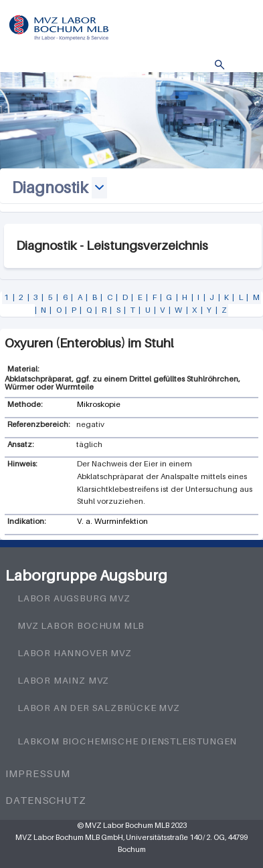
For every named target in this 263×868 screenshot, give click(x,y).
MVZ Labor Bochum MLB (81, 625)
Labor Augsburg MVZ (74, 598)
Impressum (38, 773)
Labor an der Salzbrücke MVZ (99, 708)
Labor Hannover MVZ (75, 653)
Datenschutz (46, 800)
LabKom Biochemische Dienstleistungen (127, 741)
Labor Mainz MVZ (63, 680)
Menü (240, 65)
